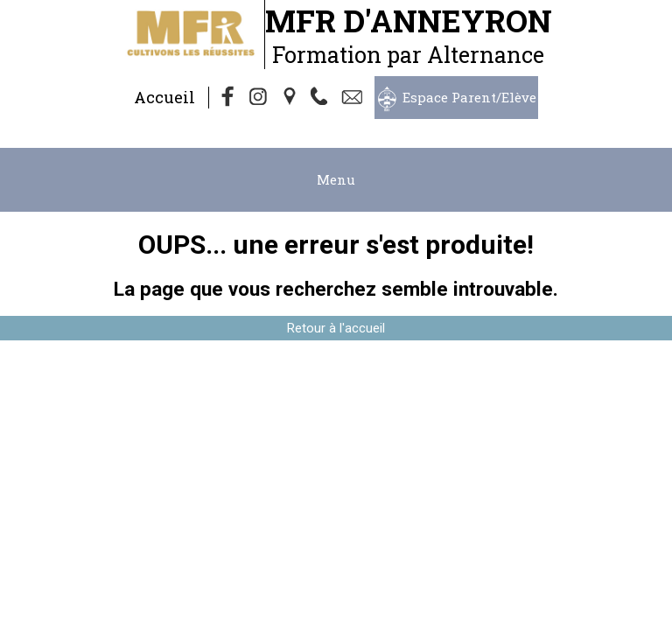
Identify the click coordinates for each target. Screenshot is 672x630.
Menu (336, 179)
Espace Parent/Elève (469, 97)
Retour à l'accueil (336, 328)
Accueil (164, 97)
